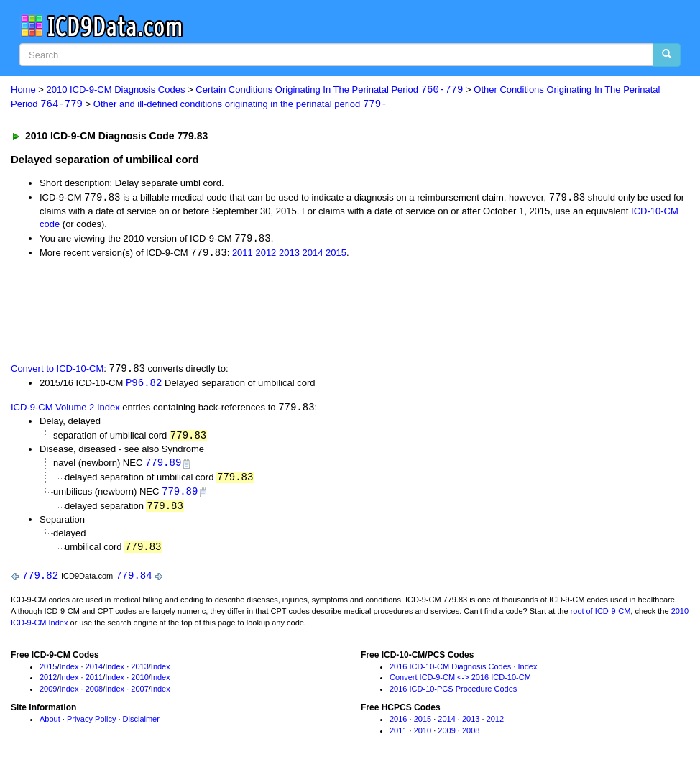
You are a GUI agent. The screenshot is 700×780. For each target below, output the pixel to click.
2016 (398, 725)
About (50, 725)
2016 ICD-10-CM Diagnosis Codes (450, 672)
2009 (48, 695)
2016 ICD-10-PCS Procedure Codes (453, 695)
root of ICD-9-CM (601, 618)
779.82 (40, 581)
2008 (94, 695)
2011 (243, 255)
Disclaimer (141, 725)
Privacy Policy (91, 725)
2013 (289, 255)
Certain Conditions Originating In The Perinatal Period (329, 90)
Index (69, 672)
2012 (266, 255)
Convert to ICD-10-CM (57, 371)
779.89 (163, 466)
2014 (313, 255)
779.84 (134, 581)
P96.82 (144, 386)
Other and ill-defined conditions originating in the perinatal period (240, 105)
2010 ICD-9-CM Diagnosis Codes (116, 90)
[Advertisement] (267, 311)
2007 (139, 695)
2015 (336, 255)
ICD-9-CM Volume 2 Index (65, 411)
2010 (139, 684)
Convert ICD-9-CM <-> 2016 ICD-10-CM (460, 684)
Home (23, 90)
